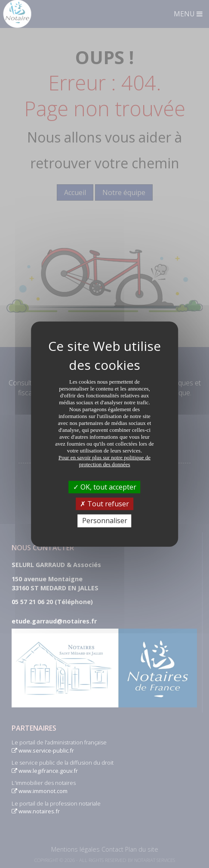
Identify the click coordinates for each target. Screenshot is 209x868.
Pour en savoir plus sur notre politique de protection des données (104, 461)
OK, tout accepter (105, 487)
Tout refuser (104, 504)
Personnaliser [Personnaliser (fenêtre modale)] (105, 521)
